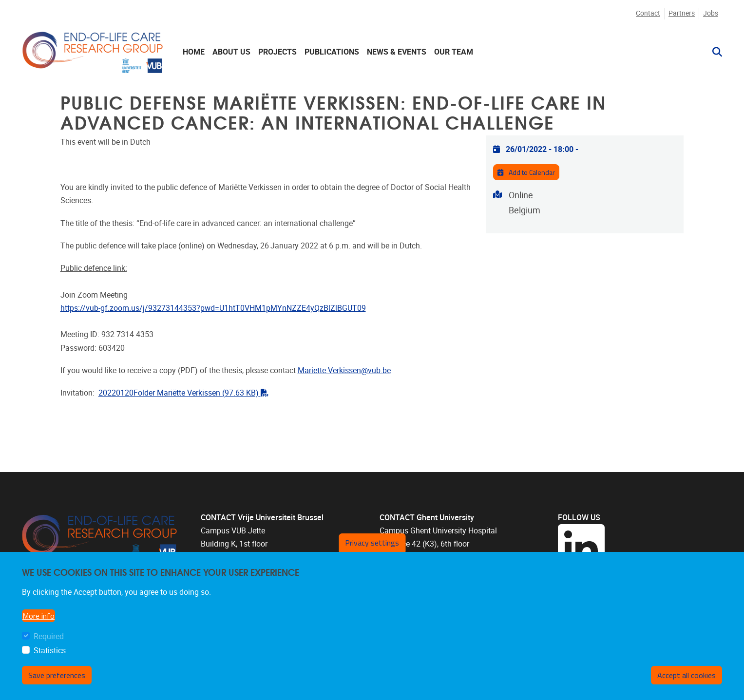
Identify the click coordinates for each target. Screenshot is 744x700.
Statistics (50, 651)
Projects (277, 52)
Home (194, 52)
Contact (648, 13)
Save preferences (57, 675)
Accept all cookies (687, 675)
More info (38, 616)
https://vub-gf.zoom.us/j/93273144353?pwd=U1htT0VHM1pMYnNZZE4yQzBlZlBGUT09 (213, 308)
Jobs (711, 13)
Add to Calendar (526, 172)
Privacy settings (372, 543)
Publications (332, 52)
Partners (682, 13)
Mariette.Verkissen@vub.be (344, 370)
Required (49, 636)
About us (231, 52)
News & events (397, 52)
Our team (454, 52)
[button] (713, 52)
